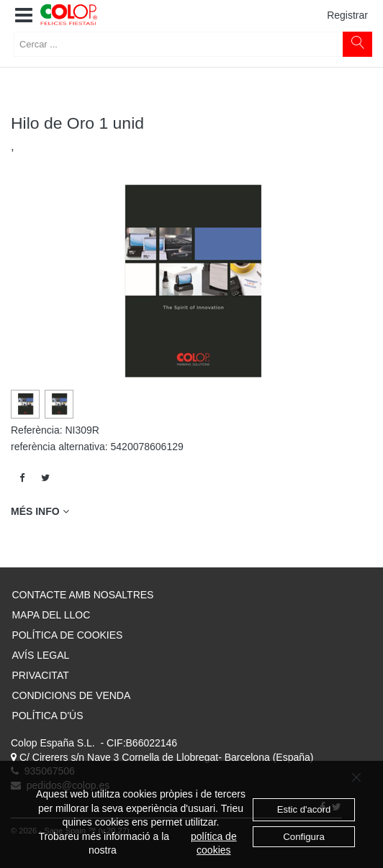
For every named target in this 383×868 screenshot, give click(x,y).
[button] (24, 16)
